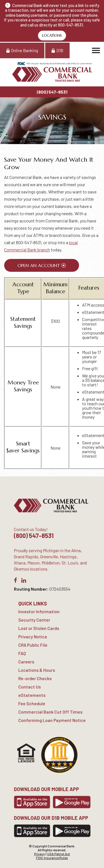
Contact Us (30, 687)
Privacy (40, 854)
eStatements (32, 695)
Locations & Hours (37, 670)
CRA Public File (33, 645)
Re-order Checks (35, 678)
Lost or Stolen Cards (39, 628)
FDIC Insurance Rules (52, 858)
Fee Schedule (32, 703)
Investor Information (39, 611)
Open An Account (39, 265)
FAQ (22, 653)
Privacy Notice (33, 637)
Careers (26, 662)
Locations (52, 36)
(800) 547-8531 (52, 92)
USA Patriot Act (59, 854)
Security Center (34, 620)
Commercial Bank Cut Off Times (50, 712)
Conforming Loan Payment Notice (52, 720)
